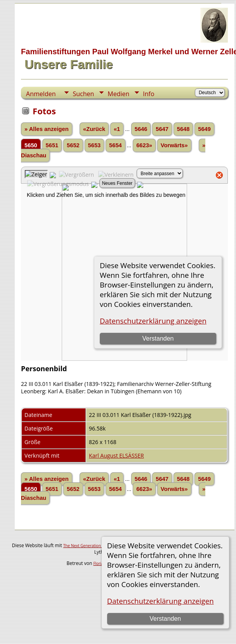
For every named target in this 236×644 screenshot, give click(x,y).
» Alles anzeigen (47, 129)
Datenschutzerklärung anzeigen (161, 601)
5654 (115, 145)
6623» (144, 145)
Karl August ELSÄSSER (116, 455)
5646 (141, 129)
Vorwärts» (174, 145)
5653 (95, 145)
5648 (183, 129)
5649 (204, 129)
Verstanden (165, 619)
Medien (118, 94)
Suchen (83, 94)
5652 (73, 145)
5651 (52, 145)
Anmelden (41, 94)
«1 (117, 129)
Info (148, 94)
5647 (162, 129)
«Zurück (94, 129)
